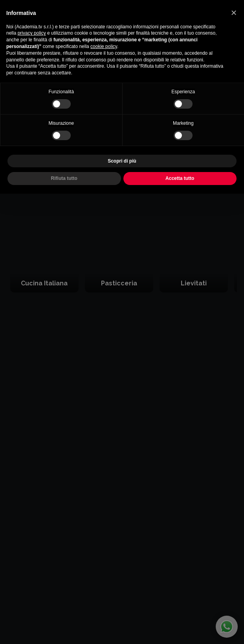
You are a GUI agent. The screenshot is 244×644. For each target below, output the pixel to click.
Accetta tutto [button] (180, 178)
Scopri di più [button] (122, 161)
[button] (234, 13)
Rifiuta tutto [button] (64, 178)
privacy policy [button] (32, 33)
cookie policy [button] (104, 46)
